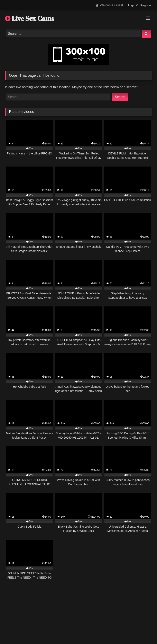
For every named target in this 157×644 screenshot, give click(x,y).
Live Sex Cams (30, 18)
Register (146, 5)
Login (132, 5)
